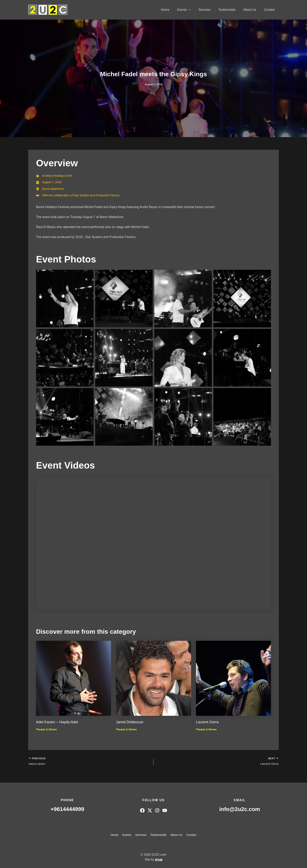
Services (210, 10)
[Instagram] (157, 810)
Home (174, 10)
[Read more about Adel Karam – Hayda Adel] (74, 680)
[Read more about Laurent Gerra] (233, 680)
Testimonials (231, 10)
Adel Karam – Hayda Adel (58, 724)
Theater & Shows (47, 731)
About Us (252, 10)
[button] (196, 10)
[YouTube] (165, 810)
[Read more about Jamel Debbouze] (153, 680)
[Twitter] (150, 810)
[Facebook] (142, 810)
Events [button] (191, 10)
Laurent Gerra (208, 724)
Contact (270, 10)
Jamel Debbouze (131, 724)
